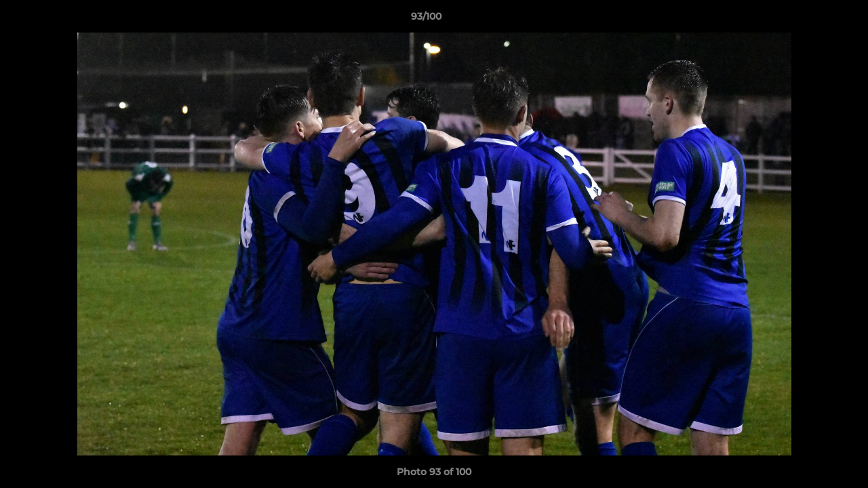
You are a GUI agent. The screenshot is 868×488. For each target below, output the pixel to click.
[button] (811, 20)
